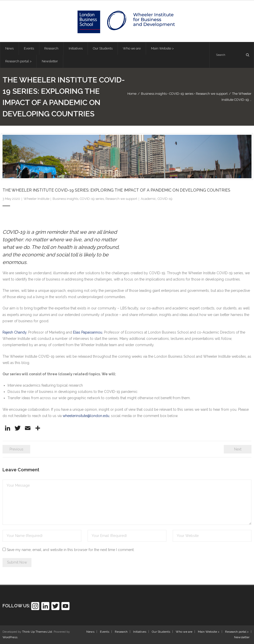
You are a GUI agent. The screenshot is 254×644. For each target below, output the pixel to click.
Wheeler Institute (37, 199)
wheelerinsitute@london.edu (86, 416)
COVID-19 (165, 199)
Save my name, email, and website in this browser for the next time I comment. (71, 550)
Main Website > (209, 632)
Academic (148, 199)
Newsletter (242, 637)
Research (121, 632)
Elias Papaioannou (88, 332)
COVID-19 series (181, 94)
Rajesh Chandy (14, 332)
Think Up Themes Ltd (37, 632)
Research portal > (237, 632)
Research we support (212, 94)
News (90, 632)
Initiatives (140, 632)
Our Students (161, 632)
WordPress (10, 637)
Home (132, 94)
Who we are (184, 632)
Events (105, 632)
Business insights (154, 94)
